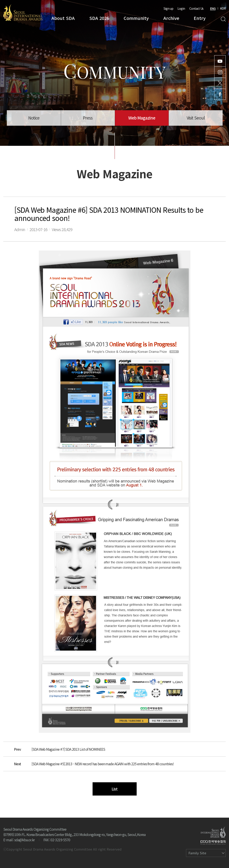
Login (181, 8)
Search (223, 19)
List (114, 789)
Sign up (168, 8)
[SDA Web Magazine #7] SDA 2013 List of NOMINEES (68, 749)
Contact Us (196, 8)
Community (136, 18)
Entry (200, 18)
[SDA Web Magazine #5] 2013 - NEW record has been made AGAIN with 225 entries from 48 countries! (103, 764)
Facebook (220, 94)
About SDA (63, 18)
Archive (171, 18)
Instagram (220, 72)
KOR (223, 8)
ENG (213, 8)
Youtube (220, 61)
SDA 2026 (99, 18)
